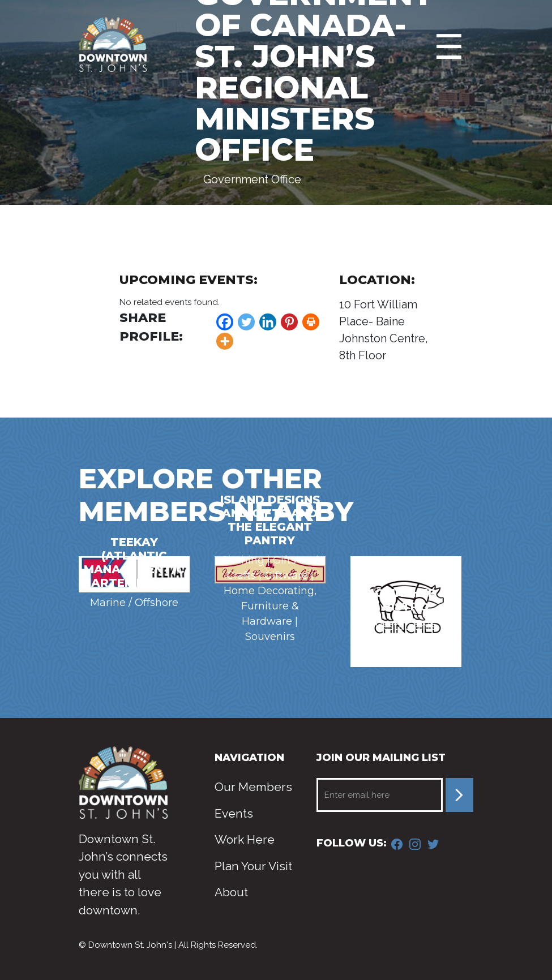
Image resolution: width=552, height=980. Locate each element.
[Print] (311, 322)
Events (234, 813)
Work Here (245, 839)
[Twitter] (246, 322)
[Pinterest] (289, 322)
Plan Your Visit (253, 866)
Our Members (253, 787)
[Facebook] (225, 322)
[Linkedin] (268, 322)
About (231, 892)
